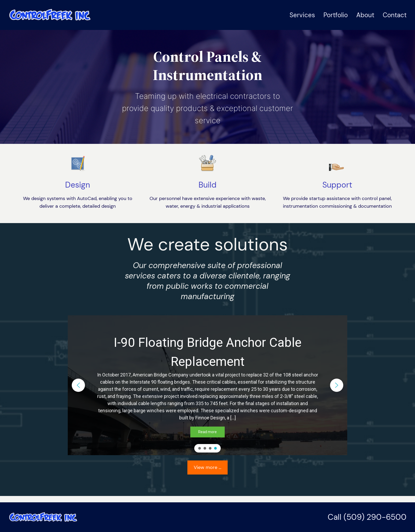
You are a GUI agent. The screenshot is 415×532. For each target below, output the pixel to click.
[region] (207, 385)
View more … (207, 467)
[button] (78, 385)
